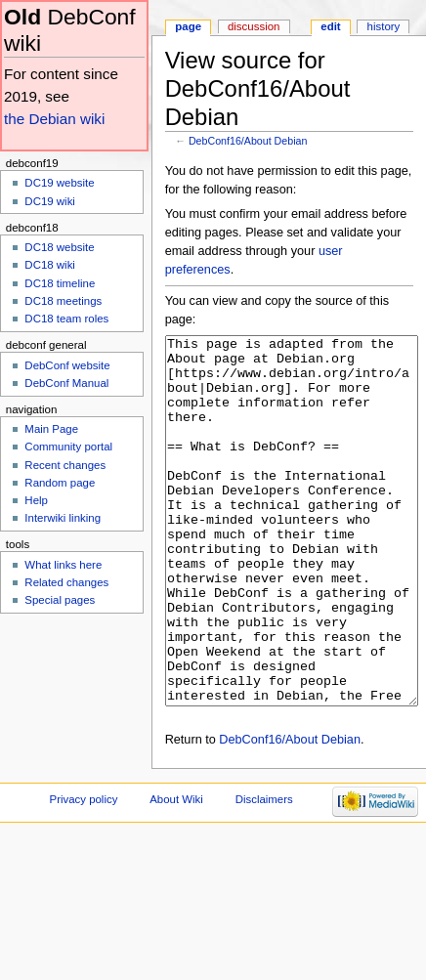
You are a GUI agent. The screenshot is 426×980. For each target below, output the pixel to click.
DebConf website (67, 365)
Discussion (254, 26)
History (384, 26)
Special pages (60, 600)
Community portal (68, 447)
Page (188, 26)
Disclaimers (264, 873)
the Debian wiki (54, 119)
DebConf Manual (66, 383)
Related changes (66, 582)
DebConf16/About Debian (248, 141)
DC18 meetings (63, 301)
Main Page (51, 429)
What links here (63, 565)
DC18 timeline (60, 283)
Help (36, 500)
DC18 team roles (66, 319)
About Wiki (176, 873)
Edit (330, 26)
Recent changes (65, 465)
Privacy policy (84, 873)
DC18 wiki (50, 265)
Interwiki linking (63, 518)
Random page (60, 483)
